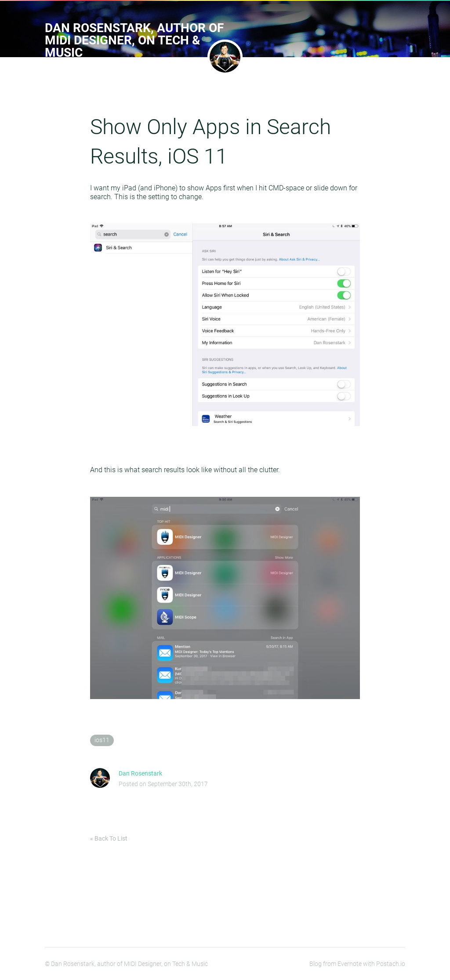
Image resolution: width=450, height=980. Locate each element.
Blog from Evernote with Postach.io (357, 964)
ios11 (102, 740)
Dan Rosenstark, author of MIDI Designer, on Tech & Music (134, 40)
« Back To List (109, 838)
